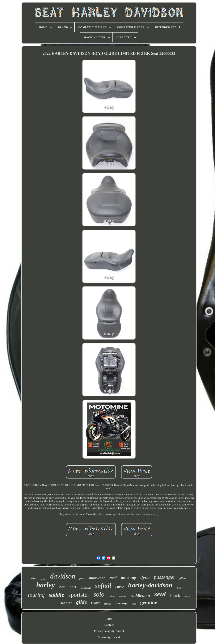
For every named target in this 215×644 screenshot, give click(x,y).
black (175, 595)
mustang (128, 578)
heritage (122, 603)
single (43, 579)
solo (99, 594)
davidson (63, 576)
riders (112, 596)
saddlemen (140, 596)
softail (103, 585)
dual (187, 596)
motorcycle (86, 588)
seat (160, 594)
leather (66, 603)
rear (134, 604)
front (95, 603)
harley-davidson (150, 585)
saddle (56, 595)
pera (82, 579)
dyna (145, 577)
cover (120, 587)
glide (81, 602)
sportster (79, 595)
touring (36, 595)
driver (179, 588)
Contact (109, 625)
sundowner (97, 578)
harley (45, 585)
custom (123, 597)
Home (109, 619)
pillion (183, 578)
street (108, 603)
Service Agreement (109, 637)
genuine (149, 602)
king (33, 578)
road (113, 578)
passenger (165, 577)
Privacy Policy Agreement (109, 631)
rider (73, 587)
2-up (62, 587)
